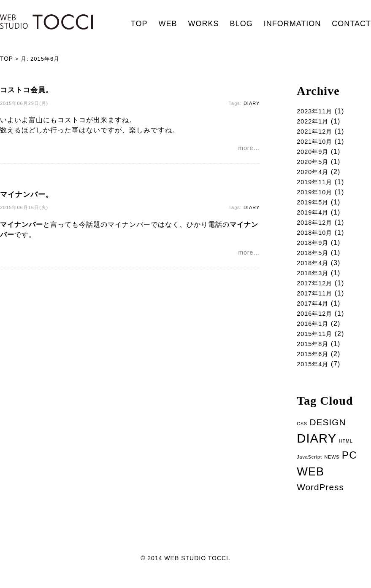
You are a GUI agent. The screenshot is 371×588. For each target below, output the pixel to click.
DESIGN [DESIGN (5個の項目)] (328, 433)
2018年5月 (314, 258)
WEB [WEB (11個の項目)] (310, 483)
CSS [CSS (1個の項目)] (302, 435)
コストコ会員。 (27, 90)
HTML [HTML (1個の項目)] (346, 452)
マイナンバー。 (27, 195)
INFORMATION (292, 24)
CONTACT (351, 24)
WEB (168, 24)
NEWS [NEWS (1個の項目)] (332, 468)
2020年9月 (314, 153)
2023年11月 (316, 111)
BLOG (241, 24)
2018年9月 (314, 248)
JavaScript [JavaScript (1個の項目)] (309, 468)
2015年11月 (316, 342)
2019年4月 (314, 216)
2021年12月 (316, 132)
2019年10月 (316, 195)
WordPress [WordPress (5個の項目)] (320, 499)
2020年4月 (314, 174)
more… (249, 149)
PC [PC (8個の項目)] (349, 466)
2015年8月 (314, 353)
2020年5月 (314, 163)
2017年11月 (316, 300)
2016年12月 (316, 321)
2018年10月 (316, 237)
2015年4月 (314, 374)
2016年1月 (314, 332)
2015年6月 (314, 364)
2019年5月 (314, 205)
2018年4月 (314, 269)
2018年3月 (314, 279)
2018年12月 (316, 227)
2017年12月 (316, 290)
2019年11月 (316, 184)
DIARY (252, 103)
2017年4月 (314, 311)
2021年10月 (316, 142)
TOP (139, 24)
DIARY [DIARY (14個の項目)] (317, 449)
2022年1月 (314, 121)
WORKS (204, 24)
